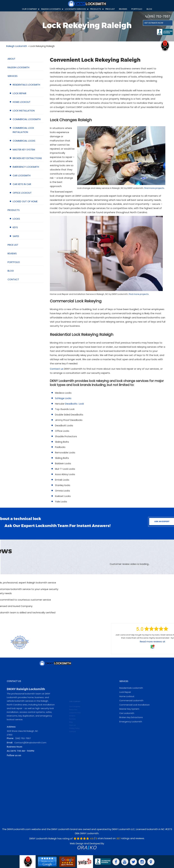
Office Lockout (22, 193)
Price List (13, 245)
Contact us (57, 369)
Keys (15, 227)
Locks (16, 219)
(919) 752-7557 (158, 16)
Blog (149, 9)
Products (14, 210)
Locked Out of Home (25, 201)
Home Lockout (22, 102)
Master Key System (24, 150)
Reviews (12, 254)
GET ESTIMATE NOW (154, 23)
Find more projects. (155, 188)
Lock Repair (19, 93)
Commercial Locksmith (27, 119)
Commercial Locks (24, 141)
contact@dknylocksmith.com (30, 747)
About (11, 59)
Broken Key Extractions (27, 158)
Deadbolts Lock (74, 404)
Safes (16, 236)
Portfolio (137, 9)
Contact (13, 279)
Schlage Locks (63, 398)
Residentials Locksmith (26, 85)
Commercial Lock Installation (137, 719)
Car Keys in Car (22, 184)
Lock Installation (24, 111)
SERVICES (129, 701)
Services (13, 76)
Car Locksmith (22, 176)
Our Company (30, 10)
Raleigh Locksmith (18, 67)
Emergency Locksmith (26, 167)
